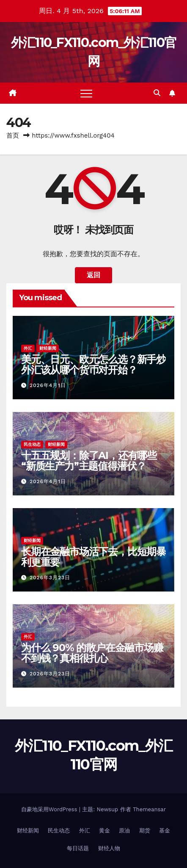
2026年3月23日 (50, 578)
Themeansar (149, 809)
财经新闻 (48, 348)
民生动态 (32, 444)
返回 (93, 275)
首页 (13, 135)
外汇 (28, 348)
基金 (165, 831)
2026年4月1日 (48, 385)
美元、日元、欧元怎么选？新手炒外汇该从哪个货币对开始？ (93, 365)
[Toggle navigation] (86, 93)
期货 (145, 831)
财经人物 (109, 848)
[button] (157, 93)
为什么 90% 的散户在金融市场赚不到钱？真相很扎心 (92, 653)
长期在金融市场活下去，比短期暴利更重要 (93, 557)
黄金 (104, 831)
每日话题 (78, 848)
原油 (124, 831)
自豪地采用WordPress (50, 809)
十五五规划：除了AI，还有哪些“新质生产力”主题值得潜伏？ (89, 461)
